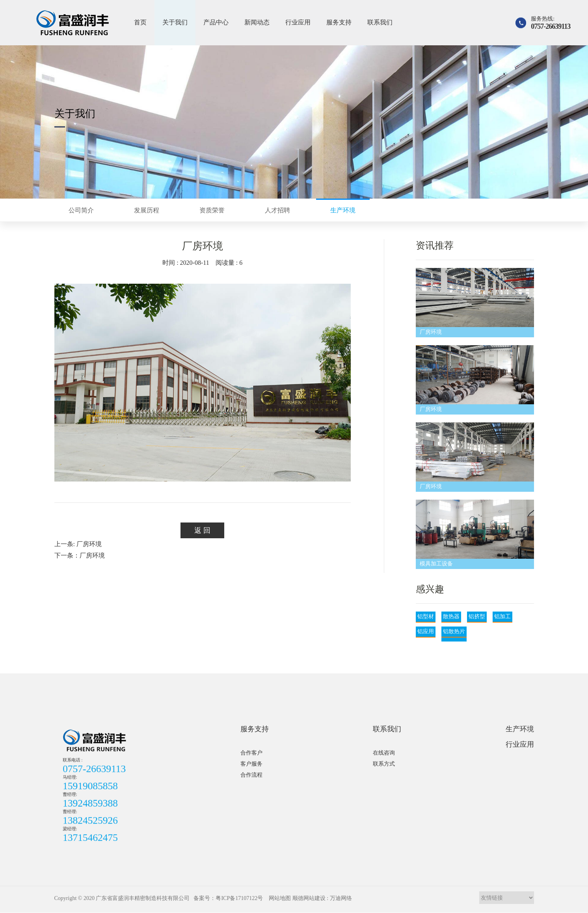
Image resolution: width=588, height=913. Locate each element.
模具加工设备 (436, 564)
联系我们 (380, 22)
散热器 (451, 616)
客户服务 (251, 764)
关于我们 (175, 22)
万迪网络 (341, 898)
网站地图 (280, 898)
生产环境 (520, 729)
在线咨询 (384, 753)
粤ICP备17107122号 (239, 898)
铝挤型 (477, 616)
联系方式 (384, 764)
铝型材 (426, 616)
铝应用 (426, 631)
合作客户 (251, 753)
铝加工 (502, 616)
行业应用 (298, 22)
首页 (140, 22)
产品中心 (216, 22)
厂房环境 (431, 332)
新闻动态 (257, 22)
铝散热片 (454, 631)
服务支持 (339, 22)
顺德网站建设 (309, 898)
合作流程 (251, 775)
